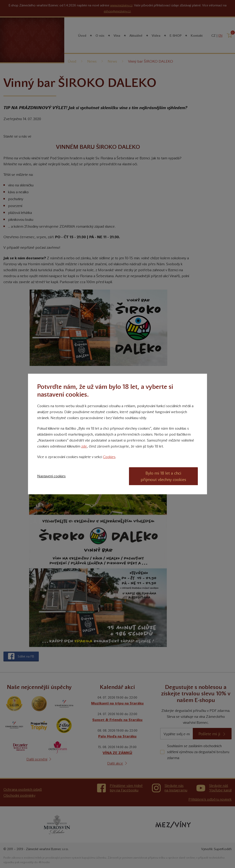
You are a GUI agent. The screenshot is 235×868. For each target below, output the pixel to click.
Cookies (109, 457)
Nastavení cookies (51, 476)
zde (84, 446)
